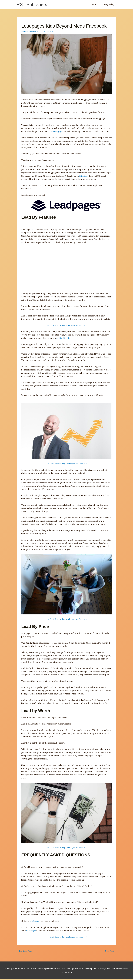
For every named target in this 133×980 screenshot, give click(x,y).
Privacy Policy (108, 5)
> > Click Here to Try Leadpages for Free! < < (66, 326)
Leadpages (35, 922)
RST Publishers (33, 5)
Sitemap (41, 969)
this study (84, 176)
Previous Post (24, 952)
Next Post (110, 952)
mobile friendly (63, 339)
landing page (57, 132)
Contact (94, 5)
